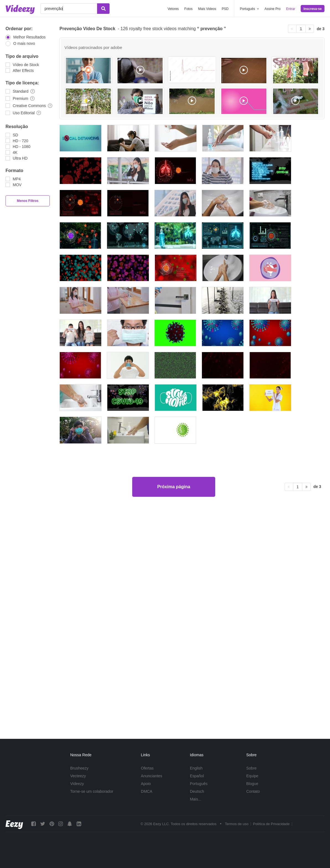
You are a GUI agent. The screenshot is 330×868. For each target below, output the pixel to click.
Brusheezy (79, 768)
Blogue (252, 784)
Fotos (188, 9)
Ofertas (147, 768)
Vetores (173, 9)
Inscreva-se (313, 9)
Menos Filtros (28, 201)
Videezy (77, 784)
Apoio (146, 784)
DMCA (146, 791)
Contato (253, 791)
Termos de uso (237, 824)
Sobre (251, 768)
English (196, 768)
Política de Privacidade (271, 824)
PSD (225, 9)
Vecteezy (78, 776)
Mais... (195, 799)
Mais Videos (207, 9)
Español (197, 776)
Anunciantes (151, 776)
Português (199, 784)
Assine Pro (272, 9)
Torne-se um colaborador (92, 791)
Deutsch (197, 791)
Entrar (291, 9)
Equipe (252, 776)
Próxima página (174, 707)
